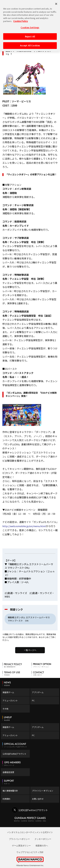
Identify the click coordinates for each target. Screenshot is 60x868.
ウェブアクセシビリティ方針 (30, 852)
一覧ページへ (30, 650)
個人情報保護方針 (10, 791)
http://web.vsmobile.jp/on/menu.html (24, 526)
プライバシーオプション (43, 791)
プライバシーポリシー (19, 839)
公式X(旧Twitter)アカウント (14, 754)
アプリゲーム (38, 692)
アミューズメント (10, 700)
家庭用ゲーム (8, 692)
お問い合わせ (38, 799)
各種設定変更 (8, 772)
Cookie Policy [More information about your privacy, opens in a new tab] (21, 20)
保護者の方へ (42, 846)
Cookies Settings (30, 26)
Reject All (30, 35)
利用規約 (6, 799)
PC (33, 700)
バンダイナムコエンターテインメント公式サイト (30, 832)
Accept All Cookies (30, 44)
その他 (5, 709)
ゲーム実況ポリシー (21, 846)
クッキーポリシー (43, 839)
